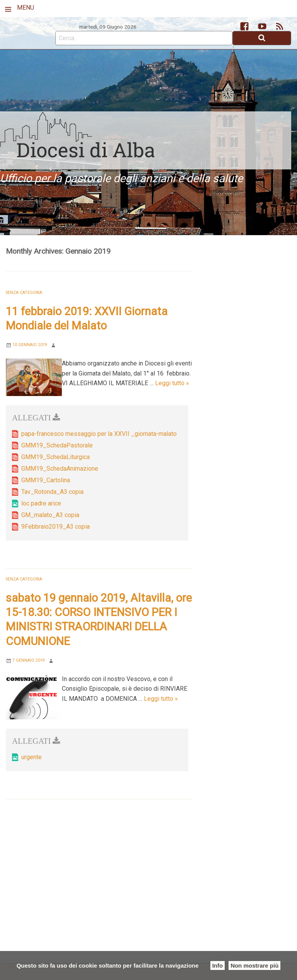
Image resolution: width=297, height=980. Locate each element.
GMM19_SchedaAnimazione (60, 469)
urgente (32, 757)
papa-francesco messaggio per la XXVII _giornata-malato (99, 434)
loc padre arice (41, 503)
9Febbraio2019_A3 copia (55, 527)
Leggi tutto (172, 383)
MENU (26, 8)
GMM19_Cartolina (46, 480)
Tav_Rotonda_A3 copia (52, 492)
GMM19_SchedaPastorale (57, 445)
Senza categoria (24, 293)
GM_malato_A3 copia (50, 515)
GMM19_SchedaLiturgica (55, 457)
